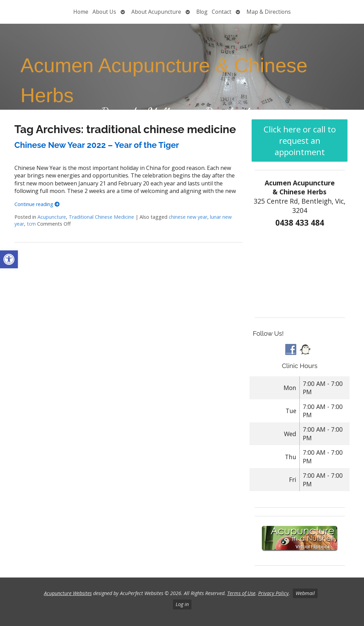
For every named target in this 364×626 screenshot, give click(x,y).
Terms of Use (241, 593)
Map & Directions (269, 12)
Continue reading (37, 204)
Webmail (305, 593)
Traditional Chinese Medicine (101, 217)
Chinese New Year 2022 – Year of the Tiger (97, 145)
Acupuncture (52, 217)
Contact (222, 12)
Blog (202, 12)
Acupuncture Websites (68, 593)
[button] (9, 259)
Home (81, 12)
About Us (104, 12)
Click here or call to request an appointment (300, 141)
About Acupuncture (156, 12)
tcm (31, 224)
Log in (182, 604)
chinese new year (188, 217)
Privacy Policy (273, 593)
